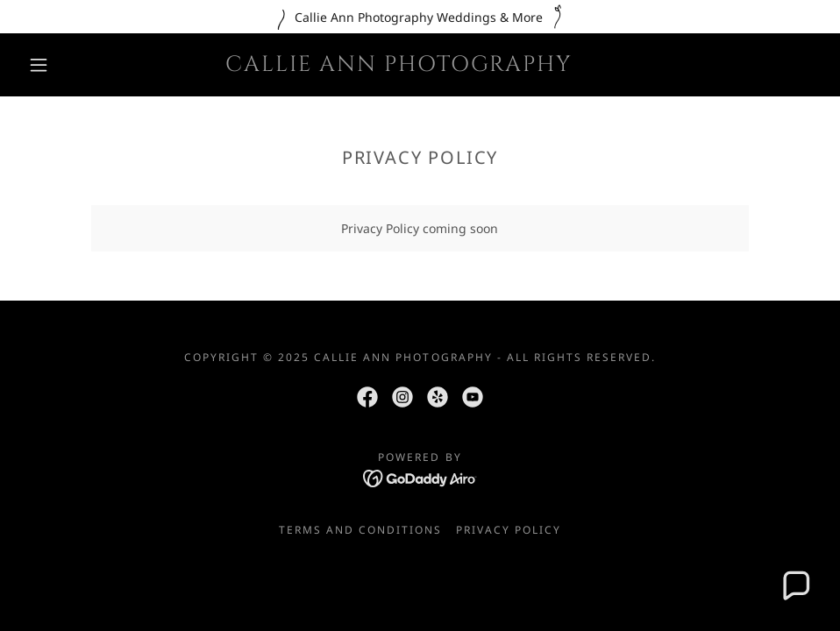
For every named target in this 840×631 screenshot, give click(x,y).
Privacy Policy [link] (509, 530)
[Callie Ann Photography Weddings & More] (420, 17)
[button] (40, 65)
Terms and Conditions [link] (360, 530)
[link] (399, 66)
